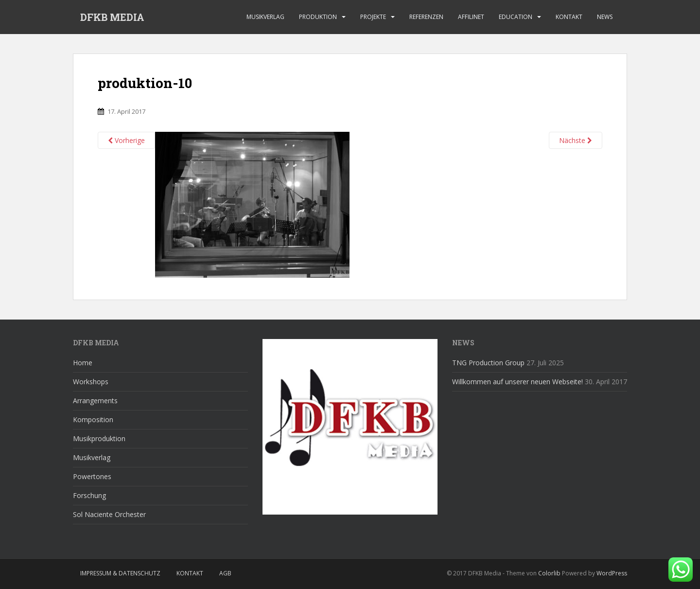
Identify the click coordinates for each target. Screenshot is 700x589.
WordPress (612, 573)
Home (83, 363)
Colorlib (549, 573)
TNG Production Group (488, 363)
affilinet (471, 17)
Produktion (318, 17)
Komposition (93, 419)
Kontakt (569, 17)
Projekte (373, 17)
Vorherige (126, 140)
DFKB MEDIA (112, 17)
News (605, 17)
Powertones (92, 476)
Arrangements (95, 401)
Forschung (89, 495)
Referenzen (426, 17)
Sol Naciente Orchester (109, 514)
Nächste (576, 140)
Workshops (91, 382)
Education (516, 17)
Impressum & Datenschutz (120, 573)
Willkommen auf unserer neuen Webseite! (517, 382)
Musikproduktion (99, 438)
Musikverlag (265, 17)
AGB (225, 573)
